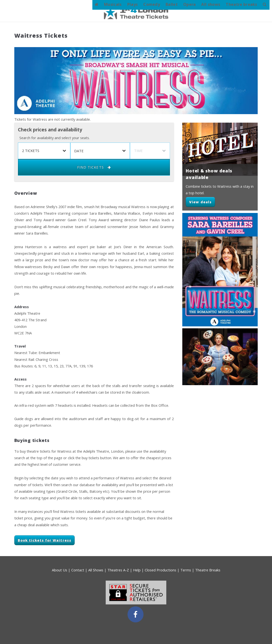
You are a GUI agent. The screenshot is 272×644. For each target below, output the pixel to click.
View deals (200, 202)
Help (137, 570)
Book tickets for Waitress (44, 540)
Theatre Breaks (208, 570)
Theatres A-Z (118, 570)
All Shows (96, 570)
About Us (60, 570)
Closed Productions (160, 570)
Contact (78, 570)
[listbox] (44, 151)
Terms (186, 570)
